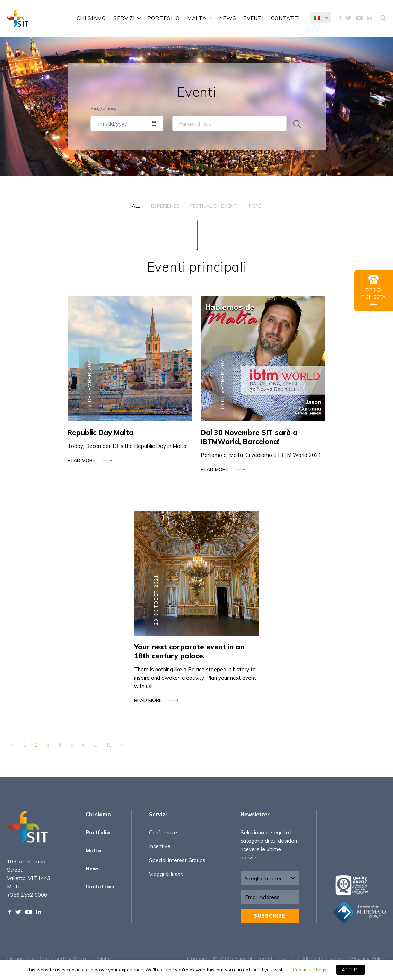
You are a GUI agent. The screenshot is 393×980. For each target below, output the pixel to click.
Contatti (286, 18)
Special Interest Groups (177, 860)
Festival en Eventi (214, 206)
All (136, 206)
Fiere (255, 206)
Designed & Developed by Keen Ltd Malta (59, 958)
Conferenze (163, 832)
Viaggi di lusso (166, 874)
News (228, 18)
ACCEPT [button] (351, 970)
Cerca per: (104, 109)
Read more (89, 463)
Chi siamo (91, 18)
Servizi (124, 18)
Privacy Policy (369, 958)
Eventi (253, 18)
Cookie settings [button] (310, 970)
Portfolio (164, 18)
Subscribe (270, 916)
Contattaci (100, 887)
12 (109, 745)
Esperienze (165, 206)
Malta (197, 18)
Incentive (160, 846)
